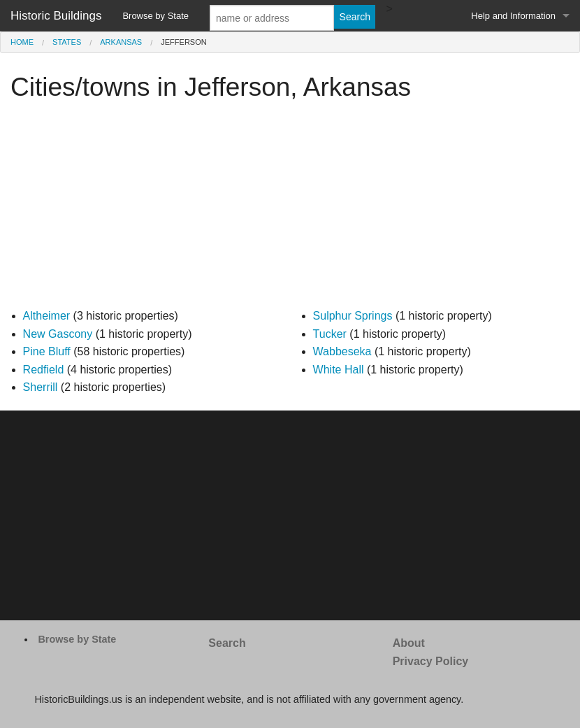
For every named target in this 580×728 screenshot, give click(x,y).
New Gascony (58, 334)
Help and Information (513, 16)
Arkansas (121, 42)
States (67, 42)
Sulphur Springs (353, 316)
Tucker (330, 334)
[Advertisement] (290, 209)
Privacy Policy (431, 661)
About (409, 643)
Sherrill (41, 387)
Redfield (44, 370)
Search (227, 643)
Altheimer (47, 316)
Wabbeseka (342, 351)
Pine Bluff (47, 351)
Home (22, 42)
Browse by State (155, 16)
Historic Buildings (56, 16)
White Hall (339, 370)
